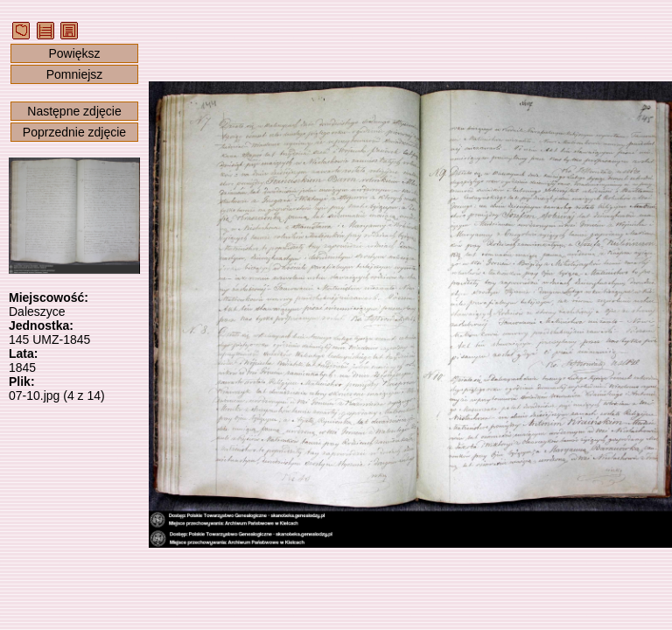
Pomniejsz (75, 74)
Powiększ (74, 53)
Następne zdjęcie (74, 111)
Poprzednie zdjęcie (74, 132)
